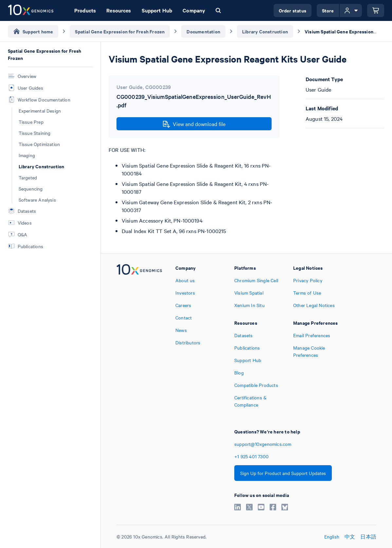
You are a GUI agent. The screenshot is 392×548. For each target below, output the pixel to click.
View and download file (194, 124)
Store (328, 10)
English (332, 537)
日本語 (368, 537)
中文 (350, 537)
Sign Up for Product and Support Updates (283, 473)
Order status (293, 10)
